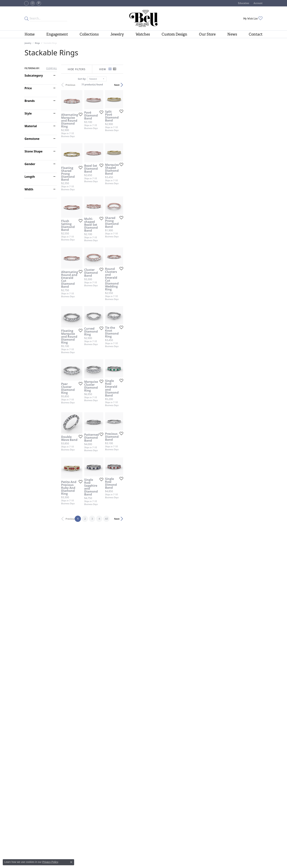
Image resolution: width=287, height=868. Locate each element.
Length (30, 177)
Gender (30, 164)
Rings (37, 43)
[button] (243, 3)
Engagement (57, 34)
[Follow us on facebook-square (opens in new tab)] (26, 3)
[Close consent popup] (71, 862)
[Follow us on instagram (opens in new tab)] (33, 3)
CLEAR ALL (52, 68)
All (176, 775)
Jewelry (117, 34)
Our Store (207, 34)
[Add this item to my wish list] (124, 159)
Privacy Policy (50, 862)
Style (28, 113)
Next (256, 85)
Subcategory (34, 75)
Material (31, 126)
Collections (89, 34)
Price (28, 88)
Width (29, 189)
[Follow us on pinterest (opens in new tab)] (39, 3)
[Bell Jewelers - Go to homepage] (143, 18)
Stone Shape (33, 151)
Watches (143, 34)
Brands (30, 101)
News (232, 34)
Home (30, 34)
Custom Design (174, 34)
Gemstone (32, 139)
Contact (256, 34)
